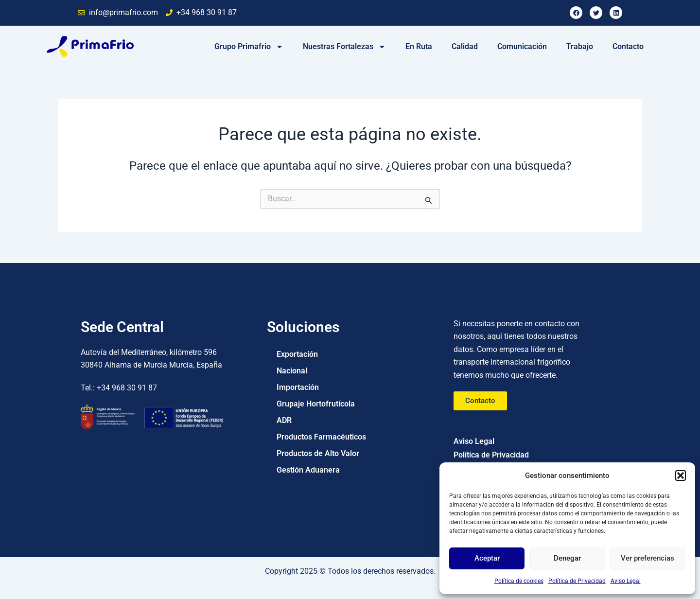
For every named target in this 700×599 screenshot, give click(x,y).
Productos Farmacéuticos (321, 437)
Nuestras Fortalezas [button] (344, 47)
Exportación (297, 354)
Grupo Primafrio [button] (249, 47)
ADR (284, 420)
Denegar (567, 558)
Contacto (628, 46)
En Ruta (419, 46)
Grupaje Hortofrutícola (316, 404)
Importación (298, 387)
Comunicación (522, 46)
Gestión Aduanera (308, 470)
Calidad (465, 46)
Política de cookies (519, 581)
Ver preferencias (647, 558)
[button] (681, 476)
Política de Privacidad (577, 581)
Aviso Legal (626, 581)
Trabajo (580, 46)
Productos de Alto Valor (318, 453)
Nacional (292, 371)
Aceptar (487, 558)
